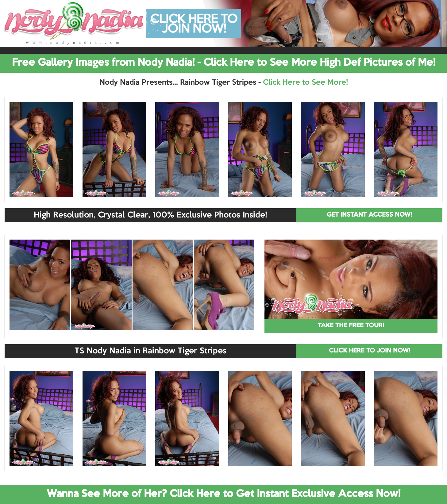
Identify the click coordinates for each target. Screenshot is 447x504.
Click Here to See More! (305, 83)
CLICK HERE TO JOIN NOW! (370, 351)
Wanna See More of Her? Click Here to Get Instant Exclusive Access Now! (223, 494)
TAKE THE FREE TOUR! (351, 326)
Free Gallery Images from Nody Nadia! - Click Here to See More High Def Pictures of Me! (224, 63)
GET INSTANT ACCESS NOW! (369, 215)
